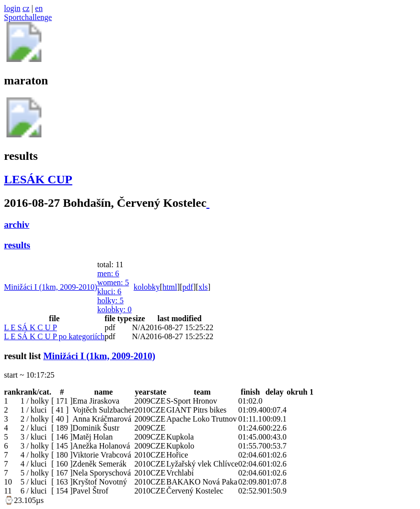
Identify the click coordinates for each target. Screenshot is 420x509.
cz (26, 8)
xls (203, 287)
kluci (109, 291)
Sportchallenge (28, 17)
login (12, 8)
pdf (188, 287)
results (17, 245)
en (39, 8)
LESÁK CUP (38, 179)
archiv (17, 225)
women (113, 282)
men (108, 273)
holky (111, 300)
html (170, 287)
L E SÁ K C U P (30, 327)
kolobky (115, 309)
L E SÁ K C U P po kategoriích (54, 336)
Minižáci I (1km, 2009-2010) (51, 287)
